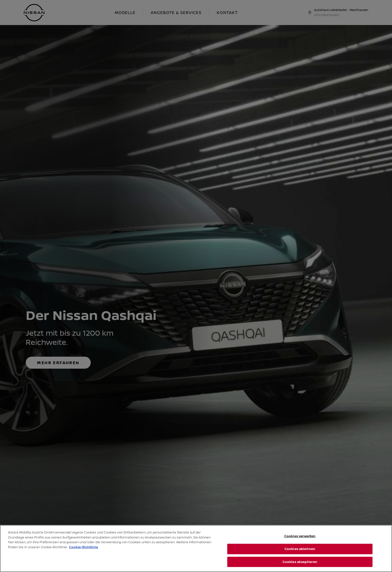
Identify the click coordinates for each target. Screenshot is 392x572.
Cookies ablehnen (300, 557)
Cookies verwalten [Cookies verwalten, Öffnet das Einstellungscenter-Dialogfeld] (300, 544)
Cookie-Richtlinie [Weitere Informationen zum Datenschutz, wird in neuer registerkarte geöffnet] (83, 555)
